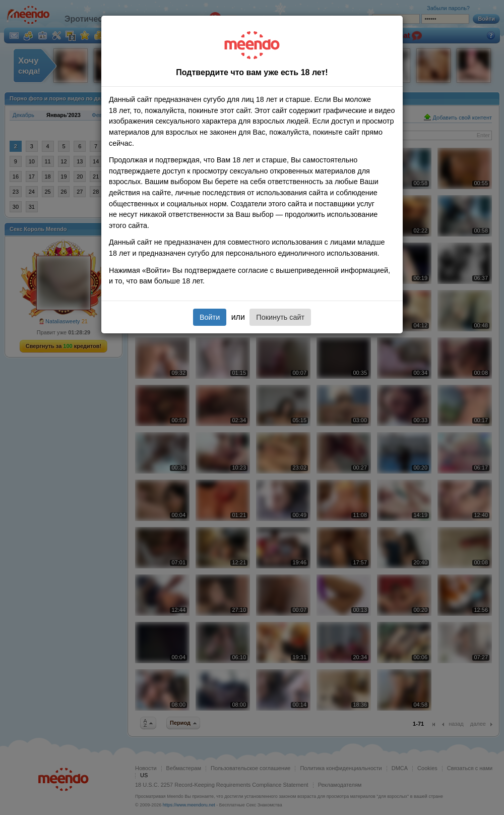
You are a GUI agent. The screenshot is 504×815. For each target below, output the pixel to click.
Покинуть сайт (280, 317)
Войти (210, 317)
